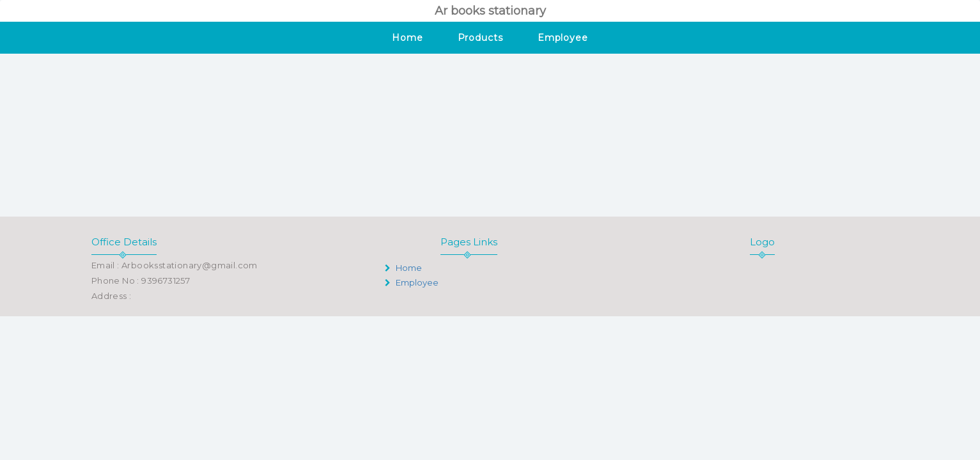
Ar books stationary (490, 11)
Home (408, 38)
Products (480, 38)
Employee (563, 38)
